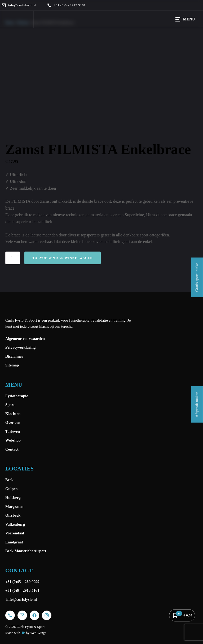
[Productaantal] (13, 258)
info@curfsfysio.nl (21, 599)
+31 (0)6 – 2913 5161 (22, 590)
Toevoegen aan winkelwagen (63, 258)
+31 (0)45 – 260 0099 (23, 582)
